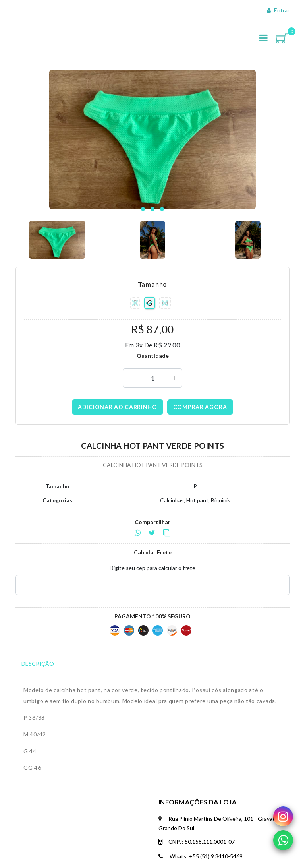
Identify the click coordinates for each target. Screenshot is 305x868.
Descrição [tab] (38, 664)
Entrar (278, 10)
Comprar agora (200, 407)
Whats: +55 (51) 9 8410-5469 (201, 856)
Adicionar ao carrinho (118, 407)
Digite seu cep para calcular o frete (152, 568)
